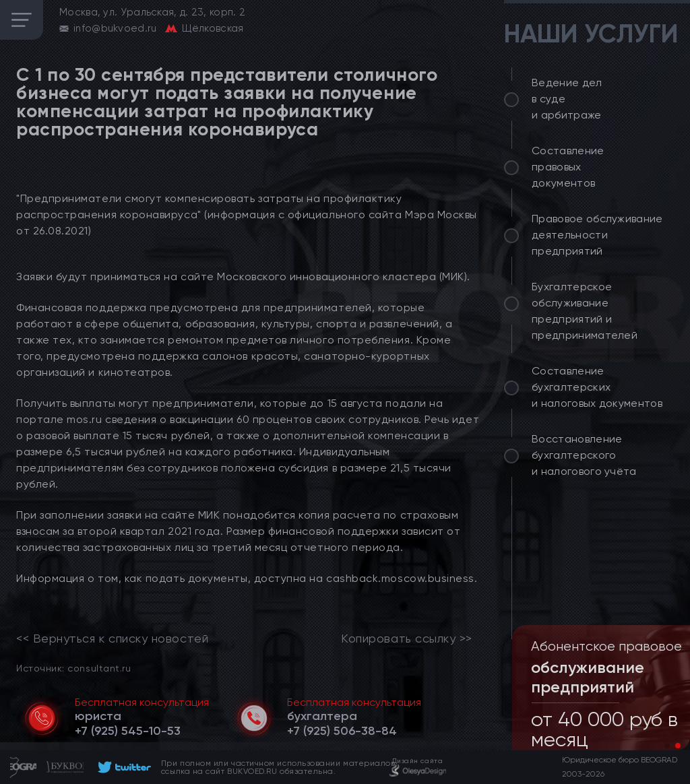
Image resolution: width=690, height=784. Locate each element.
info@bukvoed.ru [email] (115, 28)
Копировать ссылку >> (407, 639)
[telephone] (128, 731)
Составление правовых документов (568, 167)
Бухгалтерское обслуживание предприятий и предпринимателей (585, 311)
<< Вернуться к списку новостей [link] (112, 639)
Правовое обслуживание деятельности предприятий (597, 235)
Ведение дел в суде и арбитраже (567, 99)
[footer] (122, 767)
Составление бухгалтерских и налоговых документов (597, 387)
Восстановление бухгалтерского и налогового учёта (584, 455)
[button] (667, 746)
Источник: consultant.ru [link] (73, 668)
